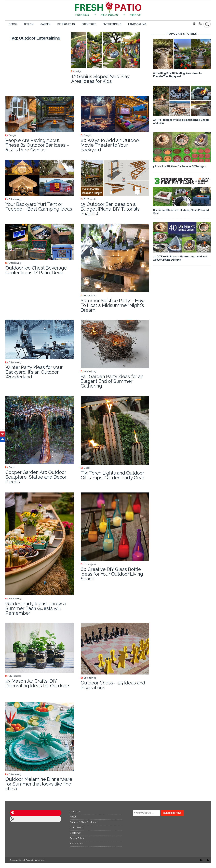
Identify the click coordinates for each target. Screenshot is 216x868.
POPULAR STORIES (182, 34)
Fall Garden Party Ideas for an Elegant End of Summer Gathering (112, 381)
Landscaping (137, 24)
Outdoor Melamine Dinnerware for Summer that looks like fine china (39, 784)
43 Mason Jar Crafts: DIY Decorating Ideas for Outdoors (38, 683)
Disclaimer (75, 833)
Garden (45, 24)
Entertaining (112, 24)
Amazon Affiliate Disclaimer (84, 822)
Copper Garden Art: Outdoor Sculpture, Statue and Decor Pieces (36, 477)
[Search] (207, 24)
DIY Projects (66, 24)
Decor (13, 24)
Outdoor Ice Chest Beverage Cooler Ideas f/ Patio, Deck (36, 270)
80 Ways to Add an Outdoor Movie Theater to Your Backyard (110, 145)
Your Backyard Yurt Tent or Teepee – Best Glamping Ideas (39, 207)
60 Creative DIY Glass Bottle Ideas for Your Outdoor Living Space (112, 574)
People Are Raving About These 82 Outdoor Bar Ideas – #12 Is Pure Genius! (37, 145)
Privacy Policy (77, 838)
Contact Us (75, 811)
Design (29, 24)
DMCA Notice (77, 828)
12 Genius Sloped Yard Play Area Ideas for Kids (100, 79)
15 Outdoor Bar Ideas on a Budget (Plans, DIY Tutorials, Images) (111, 209)
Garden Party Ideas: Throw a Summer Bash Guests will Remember (36, 608)
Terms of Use (76, 844)
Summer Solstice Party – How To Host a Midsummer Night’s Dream (113, 305)
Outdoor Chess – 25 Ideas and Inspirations (113, 685)
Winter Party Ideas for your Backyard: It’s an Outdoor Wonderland (34, 372)
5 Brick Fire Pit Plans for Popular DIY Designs (179, 166)
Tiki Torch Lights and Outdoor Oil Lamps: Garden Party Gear (112, 475)
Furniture (89, 24)
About (73, 817)
